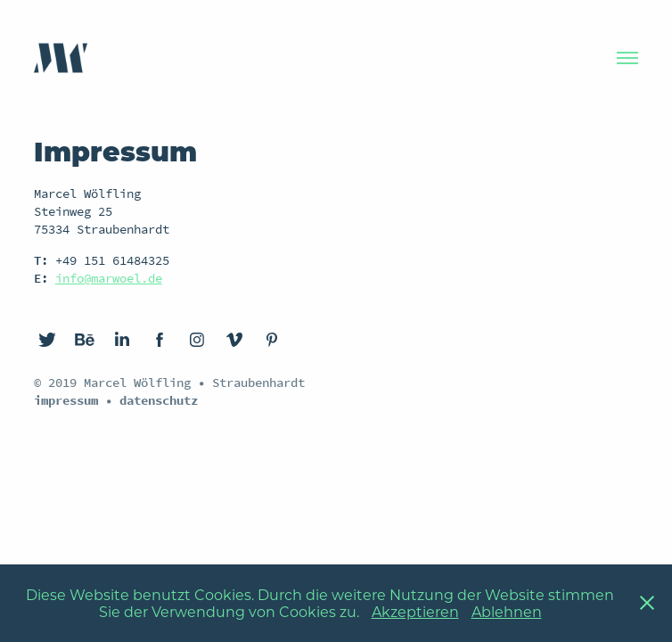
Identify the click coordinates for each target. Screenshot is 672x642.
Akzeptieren (415, 611)
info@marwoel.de (109, 279)
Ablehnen (507, 611)
